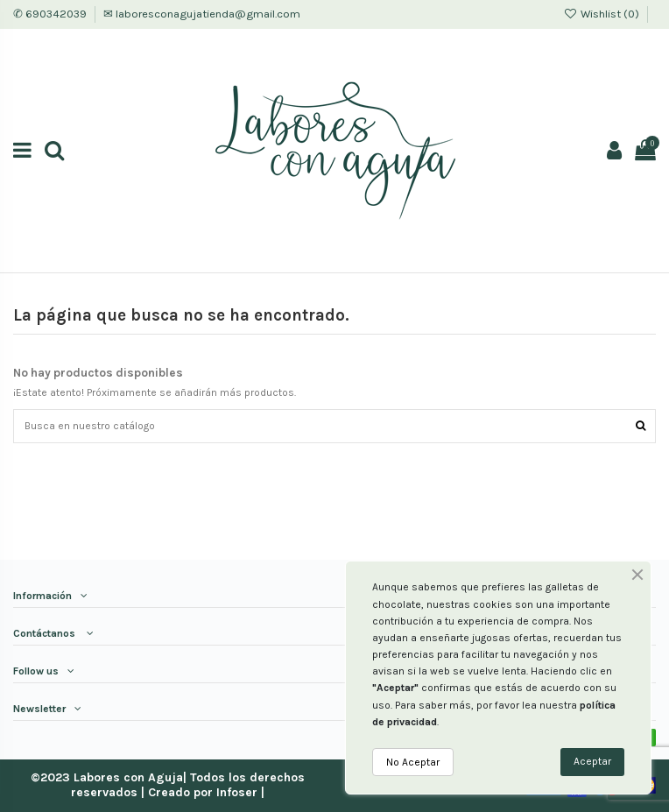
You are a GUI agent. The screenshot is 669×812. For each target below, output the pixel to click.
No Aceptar (413, 762)
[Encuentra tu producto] (641, 426)
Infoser (237, 792)
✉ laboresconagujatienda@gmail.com (202, 14)
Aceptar (592, 761)
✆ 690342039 (51, 14)
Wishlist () (602, 14)
